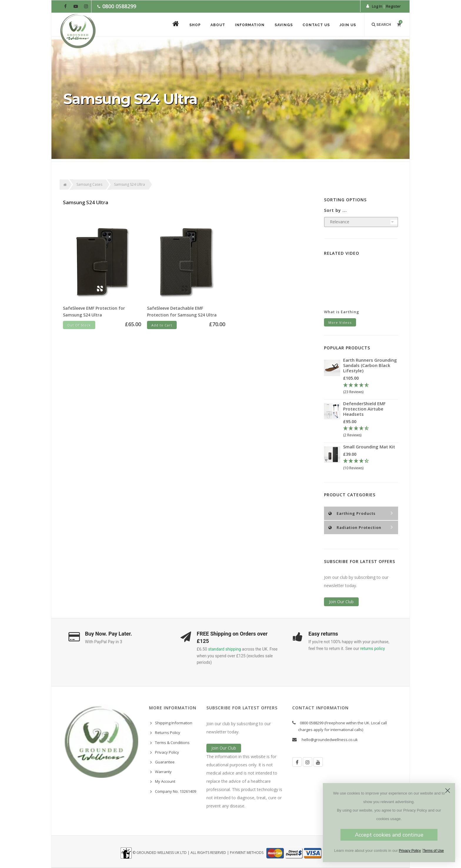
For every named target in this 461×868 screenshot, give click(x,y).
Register (393, 6)
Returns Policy (168, 733)
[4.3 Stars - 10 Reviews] (371, 465)
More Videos (340, 322)
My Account (165, 781)
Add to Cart (162, 325)
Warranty (163, 772)
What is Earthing (342, 312)
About (217, 25)
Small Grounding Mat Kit (369, 447)
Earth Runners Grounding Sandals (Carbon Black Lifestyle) (370, 365)
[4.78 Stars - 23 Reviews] (371, 389)
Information (249, 25)
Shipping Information (174, 723)
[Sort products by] (361, 222)
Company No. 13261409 (176, 791)
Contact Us (316, 25)
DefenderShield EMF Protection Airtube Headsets (364, 409)
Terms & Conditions (172, 743)
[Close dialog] (448, 791)
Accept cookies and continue (389, 835)
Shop (194, 25)
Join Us (348, 25)
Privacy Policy (167, 752)
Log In (377, 6)
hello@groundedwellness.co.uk (330, 740)
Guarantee (165, 762)
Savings (283, 25)
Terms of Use (434, 851)
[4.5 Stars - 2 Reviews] (371, 432)
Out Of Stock (79, 325)
